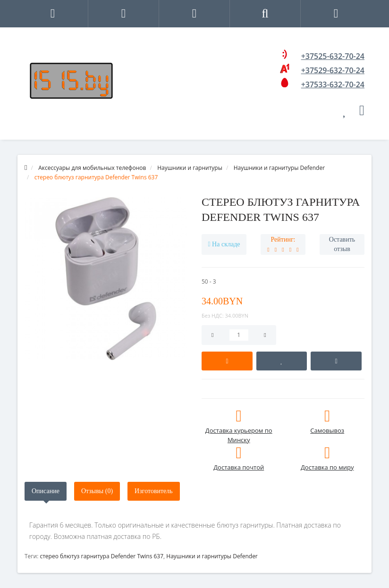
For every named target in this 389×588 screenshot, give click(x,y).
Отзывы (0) (97, 491)
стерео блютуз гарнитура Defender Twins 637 (101, 556)
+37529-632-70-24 (333, 70)
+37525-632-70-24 (333, 56)
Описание (46, 491)
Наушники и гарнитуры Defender (212, 556)
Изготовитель (154, 491)
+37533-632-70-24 (333, 84)
